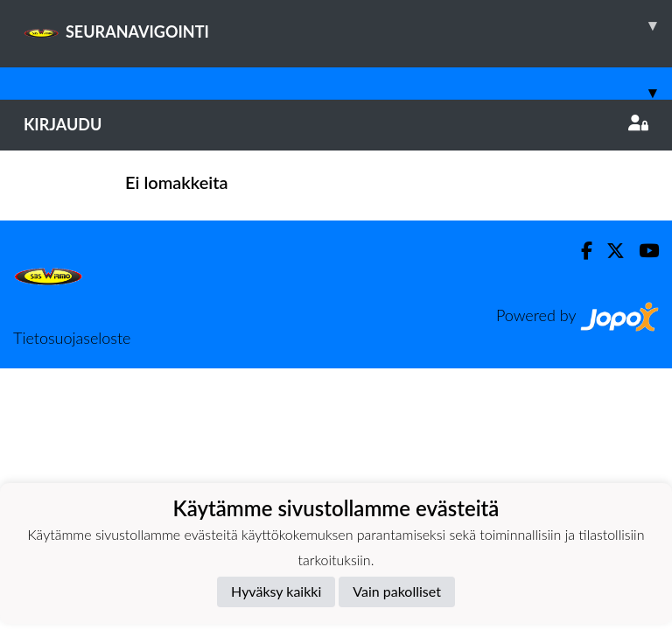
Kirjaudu (336, 124)
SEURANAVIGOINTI (348, 25)
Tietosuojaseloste (72, 338)
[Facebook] (580, 251)
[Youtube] (642, 251)
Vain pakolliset (397, 591)
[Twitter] (609, 251)
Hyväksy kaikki (276, 591)
